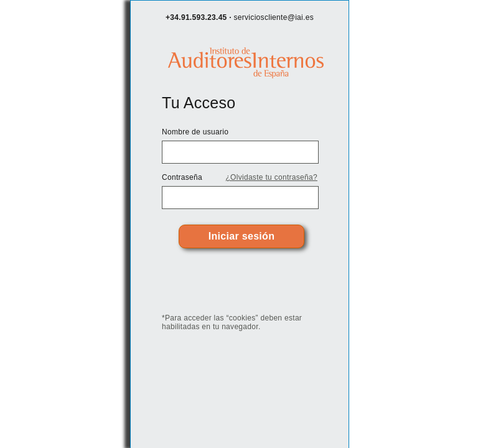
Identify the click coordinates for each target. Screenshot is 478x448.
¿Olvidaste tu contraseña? (271, 177)
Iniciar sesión (241, 236)
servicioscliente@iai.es (274, 17)
